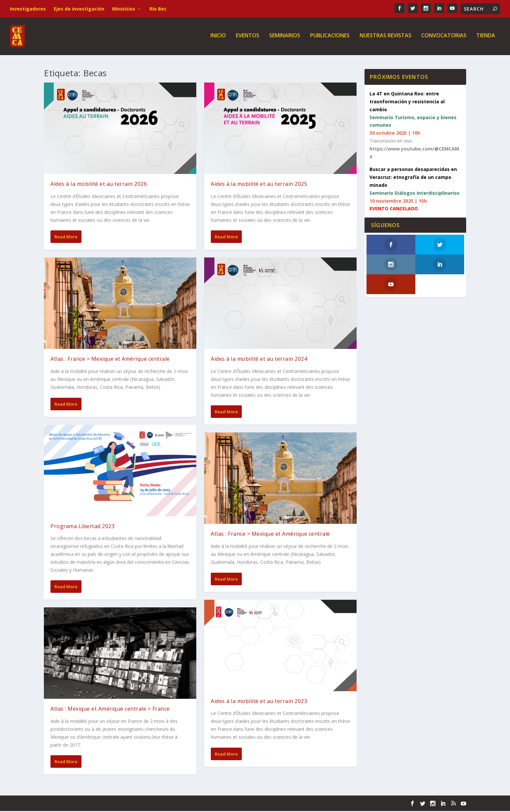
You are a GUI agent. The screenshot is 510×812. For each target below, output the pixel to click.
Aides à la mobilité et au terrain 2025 (259, 185)
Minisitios (124, 9)
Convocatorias (444, 38)
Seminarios (285, 38)
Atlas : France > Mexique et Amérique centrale (110, 360)
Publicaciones (330, 38)
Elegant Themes (89, 804)
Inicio (218, 38)
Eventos (248, 38)
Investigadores (28, 9)
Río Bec (158, 9)
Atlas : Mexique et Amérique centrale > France (110, 710)
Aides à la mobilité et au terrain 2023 (259, 702)
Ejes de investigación (79, 9)
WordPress (151, 804)
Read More (66, 238)
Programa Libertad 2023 (82, 527)
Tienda (486, 38)
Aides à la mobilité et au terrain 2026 (99, 185)
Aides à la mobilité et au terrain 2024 (259, 360)
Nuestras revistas (385, 38)
